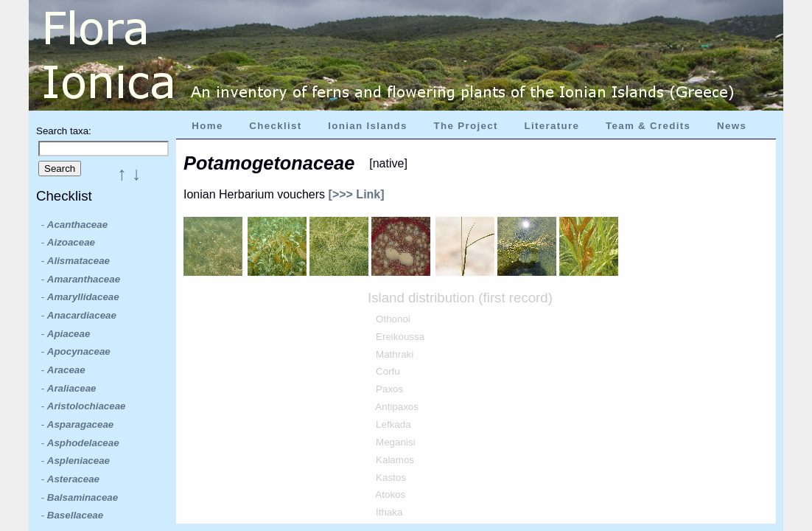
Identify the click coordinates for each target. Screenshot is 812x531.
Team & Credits (648, 126)
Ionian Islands (368, 126)
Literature (552, 126)
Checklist (275, 126)
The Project (466, 126)
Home (207, 126)
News (732, 126)
